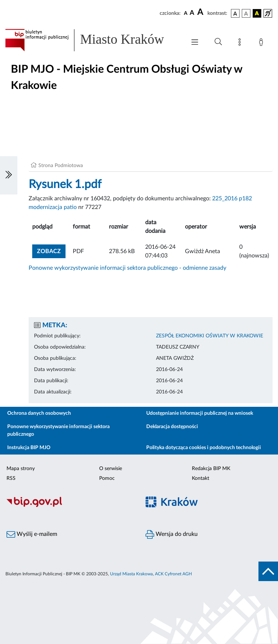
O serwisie (111, 469)
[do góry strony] (268, 571)
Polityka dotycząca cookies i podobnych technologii (204, 448)
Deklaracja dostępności (172, 427)
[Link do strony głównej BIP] (92, 40)
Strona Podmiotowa (61, 166)
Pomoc (107, 478)
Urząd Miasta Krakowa (131, 574)
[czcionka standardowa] (186, 13)
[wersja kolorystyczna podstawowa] (235, 13)
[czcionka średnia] (192, 13)
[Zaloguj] (262, 43)
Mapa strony (21, 469)
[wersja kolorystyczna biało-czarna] (246, 13)
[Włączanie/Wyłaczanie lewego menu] (9, 175)
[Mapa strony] (241, 43)
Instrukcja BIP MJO (29, 448)
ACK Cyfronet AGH (173, 574)
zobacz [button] (51, 250)
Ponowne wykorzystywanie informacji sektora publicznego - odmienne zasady (127, 268)
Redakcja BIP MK (211, 469)
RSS (11, 478)
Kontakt (201, 478)
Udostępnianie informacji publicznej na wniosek (200, 413)
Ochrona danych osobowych (39, 413)
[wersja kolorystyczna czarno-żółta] (257, 13)
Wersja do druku (172, 534)
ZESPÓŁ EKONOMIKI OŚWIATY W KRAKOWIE (210, 336)
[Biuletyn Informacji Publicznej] (69, 506)
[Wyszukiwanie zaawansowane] (218, 42)
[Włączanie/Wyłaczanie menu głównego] (195, 43)
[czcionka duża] (201, 12)
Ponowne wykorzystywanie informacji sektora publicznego (58, 430)
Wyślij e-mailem (32, 534)
